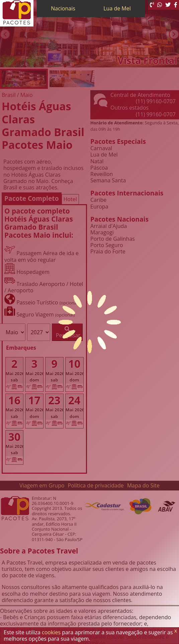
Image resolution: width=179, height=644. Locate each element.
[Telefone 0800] (152, 5)
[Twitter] (168, 5)
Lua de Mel (117, 8)
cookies (51, 632)
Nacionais (63, 8)
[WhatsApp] (160, 5)
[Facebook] (176, 5)
